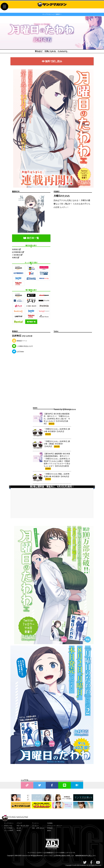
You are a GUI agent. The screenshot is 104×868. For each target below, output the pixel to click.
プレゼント (35, 826)
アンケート (35, 823)
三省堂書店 (17, 255)
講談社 (49, 830)
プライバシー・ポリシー (55, 826)
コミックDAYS (9, 830)
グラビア (19, 823)
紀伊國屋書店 (18, 252)
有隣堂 (16, 258)
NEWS (19, 830)
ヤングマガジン (9, 823)
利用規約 (50, 828)
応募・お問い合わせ (38, 828)
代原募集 (50, 823)
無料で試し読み (52, 61)
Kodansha (25, 856)
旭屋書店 (16, 249)
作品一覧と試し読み (23, 826)
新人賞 (19, 828)
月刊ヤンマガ (8, 826)
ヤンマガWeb (8, 828)
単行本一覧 (31, 238)
